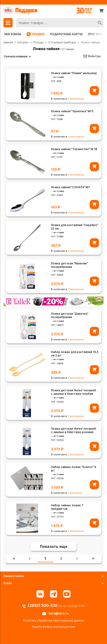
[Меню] (8, 23)
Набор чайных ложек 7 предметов (67, 507)
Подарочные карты (66, 34)
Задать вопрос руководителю (53, 627)
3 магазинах (76, 99)
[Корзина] (101, 11)
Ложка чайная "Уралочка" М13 (72, 111)
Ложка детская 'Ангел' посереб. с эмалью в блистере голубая (74, 392)
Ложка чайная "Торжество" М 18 (74, 149)
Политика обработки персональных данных (54, 620)
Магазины (13, 34)
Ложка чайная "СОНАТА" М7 (70, 187)
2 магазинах (76, 289)
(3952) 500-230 (43, 605)
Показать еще (54, 546)
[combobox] (60, 23)
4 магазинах (76, 137)
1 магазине (75, 493)
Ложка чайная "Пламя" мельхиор (74, 73)
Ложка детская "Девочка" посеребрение (70, 315)
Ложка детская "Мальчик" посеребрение (70, 265)
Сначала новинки (16, 56)
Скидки (35, 34)
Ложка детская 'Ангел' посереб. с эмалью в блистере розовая (74, 430)
